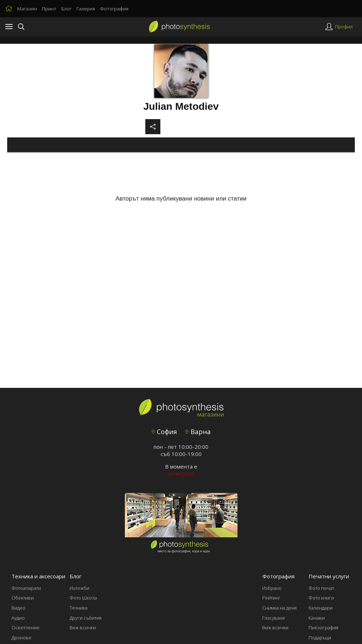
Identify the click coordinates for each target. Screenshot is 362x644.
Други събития (86, 618)
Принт (49, 9)
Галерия (86, 9)
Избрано (272, 588)
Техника (79, 608)
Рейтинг (271, 598)
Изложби (79, 588)
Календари (321, 608)
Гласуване (274, 618)
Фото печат (321, 588)
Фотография (114, 9)
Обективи (23, 598)
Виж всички (83, 627)
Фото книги (321, 598)
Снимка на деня (279, 608)
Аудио (18, 618)
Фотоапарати (26, 588)
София (164, 432)
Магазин (27, 9)
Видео (18, 608)
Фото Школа (83, 598)
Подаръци (320, 638)
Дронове (22, 638)
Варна (198, 432)
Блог (66, 9)
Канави (317, 618)
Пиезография (323, 627)
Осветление (25, 627)
